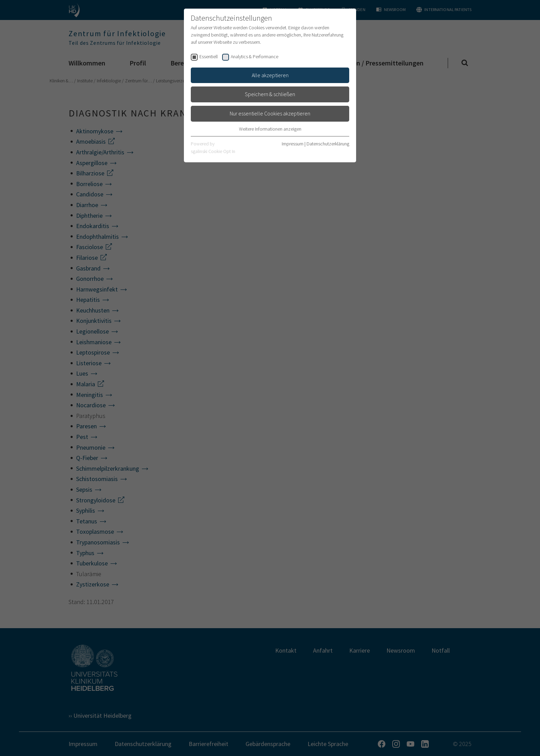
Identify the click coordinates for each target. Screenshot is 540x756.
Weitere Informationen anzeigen (270, 129)
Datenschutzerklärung (328, 144)
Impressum (293, 144)
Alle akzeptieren (270, 75)
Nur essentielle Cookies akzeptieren (270, 113)
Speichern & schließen (270, 94)
